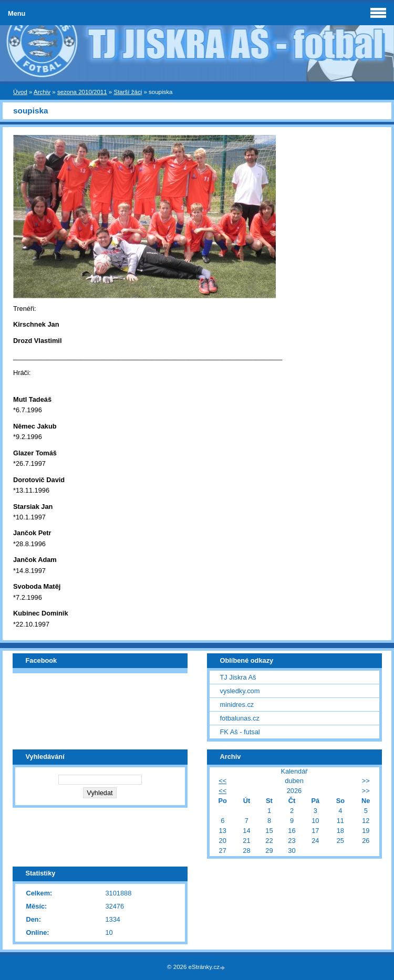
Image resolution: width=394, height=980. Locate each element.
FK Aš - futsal (240, 732)
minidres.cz (237, 705)
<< (222, 781)
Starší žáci (128, 92)
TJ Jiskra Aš (238, 677)
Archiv (42, 92)
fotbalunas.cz (240, 718)
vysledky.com (240, 691)
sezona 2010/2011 (82, 92)
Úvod (20, 92)
